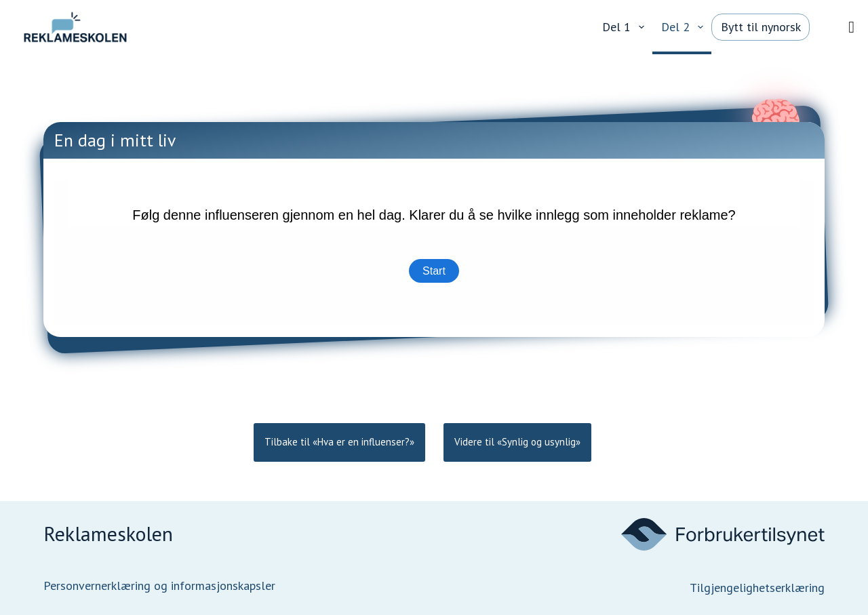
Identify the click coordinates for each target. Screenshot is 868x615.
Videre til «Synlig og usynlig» (517, 442)
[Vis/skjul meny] (851, 27)
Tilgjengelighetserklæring (757, 588)
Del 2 (685, 27)
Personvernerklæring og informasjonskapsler (159, 586)
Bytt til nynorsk (761, 27)
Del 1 (626, 27)
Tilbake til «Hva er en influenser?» (339, 442)
